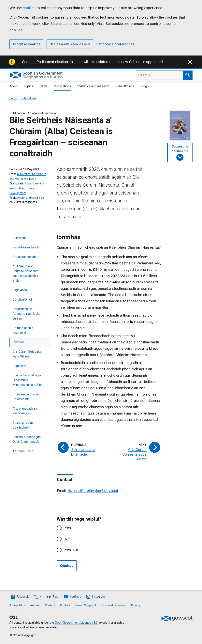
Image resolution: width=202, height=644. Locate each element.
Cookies (65, 605)
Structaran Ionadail (25, 257)
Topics (29, 86)
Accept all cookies (26, 44)
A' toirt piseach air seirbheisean (25, 411)
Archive (35, 605)
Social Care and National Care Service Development (27, 188)
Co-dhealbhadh (23, 299)
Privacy (136, 605)
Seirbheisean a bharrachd (23, 330)
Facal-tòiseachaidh (26, 247)
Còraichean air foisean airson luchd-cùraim (27, 314)
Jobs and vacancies (114, 605)
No (67, 539)
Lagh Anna (20, 290)
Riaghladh (19, 366)
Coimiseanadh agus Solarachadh (26, 397)
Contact (50, 605)
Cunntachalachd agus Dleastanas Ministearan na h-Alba (28, 380)
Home (13, 98)
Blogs (145, 86)
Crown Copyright (86, 605)
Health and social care (31, 198)
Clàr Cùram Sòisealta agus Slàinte (27, 354)
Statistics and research (93, 86)
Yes (68, 528)
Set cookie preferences (115, 44)
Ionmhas (19, 342)
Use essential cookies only (70, 44)
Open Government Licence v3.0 (76, 623)
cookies (29, 8)
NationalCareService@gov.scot (93, 491)
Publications (62, 86)
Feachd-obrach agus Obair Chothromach (27, 439)
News (43, 86)
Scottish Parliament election (45, 62)
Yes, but (71, 550)
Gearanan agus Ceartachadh (23, 425)
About (14, 86)
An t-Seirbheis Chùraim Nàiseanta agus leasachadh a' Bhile (26, 273)
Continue (67, 566)
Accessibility (17, 605)
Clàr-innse (20, 238)
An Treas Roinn (23, 451)
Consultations (125, 86)
